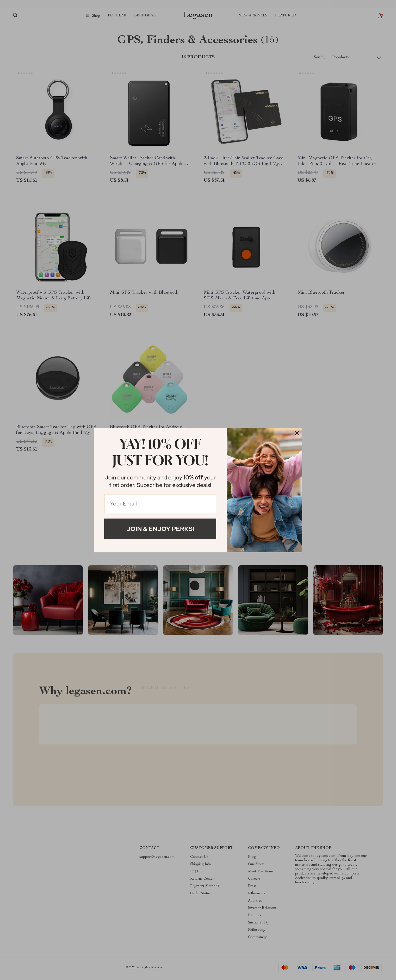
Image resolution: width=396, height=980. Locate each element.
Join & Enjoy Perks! (160, 529)
